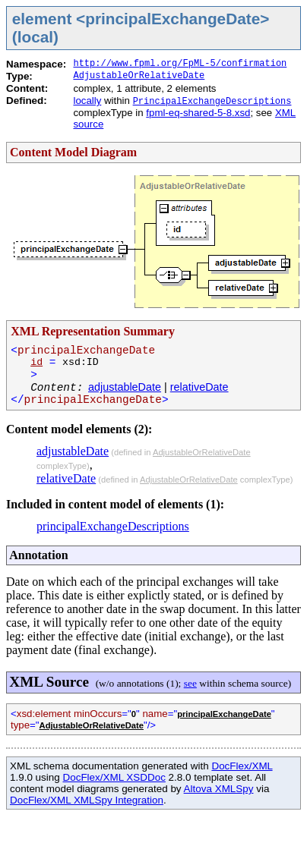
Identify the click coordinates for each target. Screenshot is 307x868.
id (36, 362)
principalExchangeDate (224, 714)
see (190, 683)
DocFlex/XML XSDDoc (114, 777)
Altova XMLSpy (219, 789)
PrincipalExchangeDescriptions (212, 102)
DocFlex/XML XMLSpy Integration (87, 800)
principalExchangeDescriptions (113, 526)
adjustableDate (125, 387)
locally (87, 101)
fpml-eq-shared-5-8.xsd (198, 113)
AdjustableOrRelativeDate (139, 76)
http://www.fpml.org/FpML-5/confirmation (180, 64)
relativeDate (199, 387)
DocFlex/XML (242, 766)
